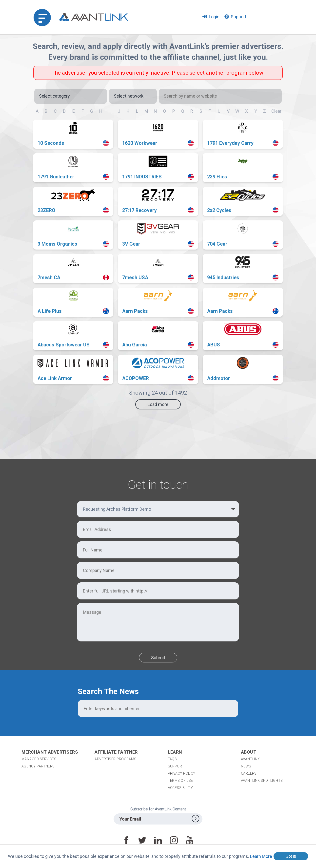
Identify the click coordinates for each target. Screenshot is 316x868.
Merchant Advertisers (50, 752)
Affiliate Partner (116, 752)
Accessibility (180, 788)
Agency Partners (38, 766)
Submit (158, 658)
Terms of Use (180, 781)
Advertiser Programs (116, 759)
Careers (249, 773)
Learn (175, 752)
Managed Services (39, 759)
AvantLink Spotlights (262, 781)
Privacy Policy (182, 773)
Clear (276, 111)
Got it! (291, 856)
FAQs (172, 759)
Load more (158, 404)
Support (176, 766)
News (246, 766)
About (249, 752)
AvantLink (250, 759)
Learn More (261, 856)
